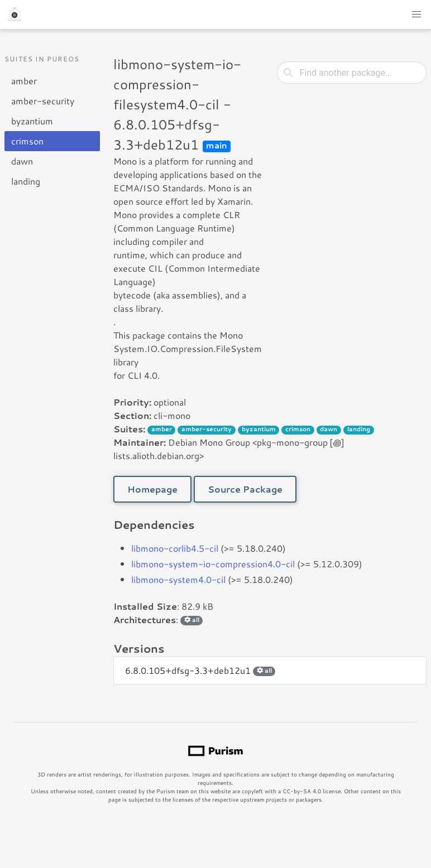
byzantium (32, 121)
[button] (416, 15)
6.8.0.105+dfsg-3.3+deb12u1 (200, 670)
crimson (27, 141)
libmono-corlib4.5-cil (175, 548)
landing (26, 181)
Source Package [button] (245, 489)
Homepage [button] (152, 489)
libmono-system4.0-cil (178, 579)
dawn (22, 161)
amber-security (43, 101)
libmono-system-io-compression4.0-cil (213, 564)
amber (24, 81)
